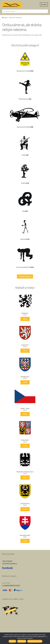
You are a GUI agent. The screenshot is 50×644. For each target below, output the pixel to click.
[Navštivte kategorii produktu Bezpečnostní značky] (25, 60)
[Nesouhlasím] (48, 638)
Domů (6, 18)
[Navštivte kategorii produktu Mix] (25, 200)
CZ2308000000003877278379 (11, 585)
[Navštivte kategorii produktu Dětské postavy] (25, 88)
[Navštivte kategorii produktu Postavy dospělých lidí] (25, 256)
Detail (25, 319)
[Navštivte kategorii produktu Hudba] (25, 144)
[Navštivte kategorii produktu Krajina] (25, 172)
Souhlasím (12, 641)
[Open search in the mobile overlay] (25, 11)
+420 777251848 (7, 561)
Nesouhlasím (22, 641)
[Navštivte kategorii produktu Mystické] (25, 228)
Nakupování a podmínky (35, 641)
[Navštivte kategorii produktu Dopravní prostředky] (25, 116)
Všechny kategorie (25, 276)
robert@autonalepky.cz (10, 563)
